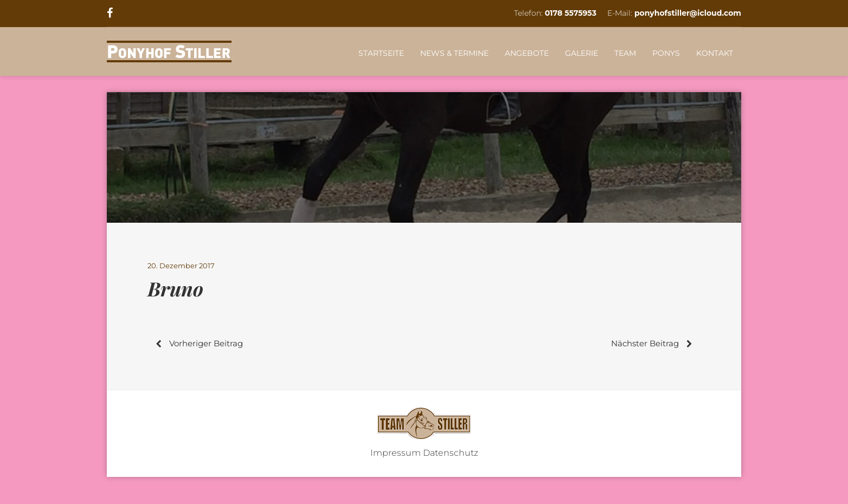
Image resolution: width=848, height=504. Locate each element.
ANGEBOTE (527, 53)
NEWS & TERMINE (454, 53)
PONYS (666, 53)
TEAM (625, 53)
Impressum (396, 453)
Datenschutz (451, 453)
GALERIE (582, 53)
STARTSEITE (381, 53)
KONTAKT (715, 53)
